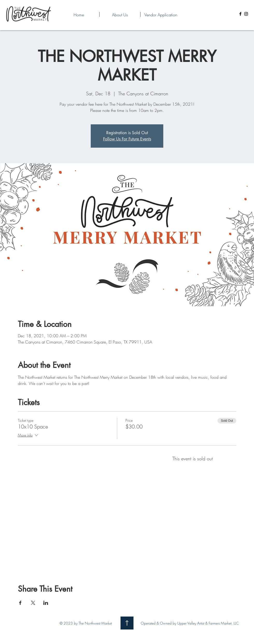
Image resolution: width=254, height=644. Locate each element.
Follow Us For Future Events (127, 139)
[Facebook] (240, 14)
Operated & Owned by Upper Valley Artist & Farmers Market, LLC (190, 623)
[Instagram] (246, 14)
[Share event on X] (33, 603)
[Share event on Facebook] (20, 603)
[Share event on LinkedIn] (46, 603)
